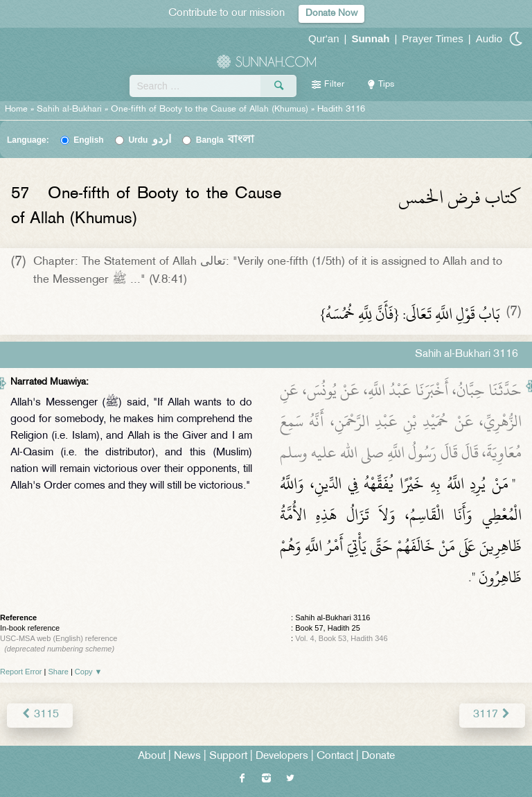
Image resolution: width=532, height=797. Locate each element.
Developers (282, 756)
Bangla (225, 140)
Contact (335, 756)
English (88, 140)
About (152, 756)
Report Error (21, 672)
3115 (40, 715)
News (187, 756)
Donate (378, 756)
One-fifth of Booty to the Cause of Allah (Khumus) (210, 110)
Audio (489, 38)
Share (59, 672)
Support (228, 756)
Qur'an (324, 38)
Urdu (150, 140)
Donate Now (331, 14)
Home (16, 110)
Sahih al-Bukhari (69, 110)
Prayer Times (432, 38)
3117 (492, 715)
